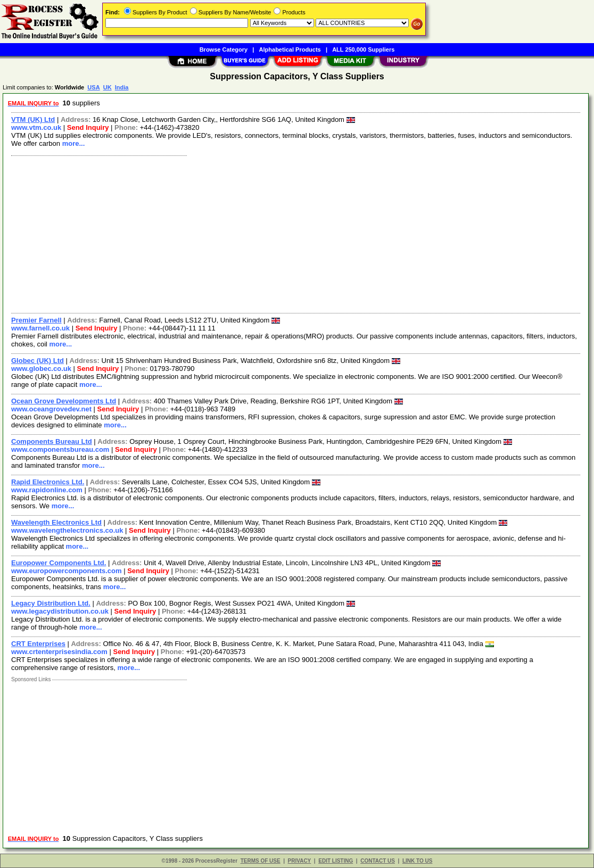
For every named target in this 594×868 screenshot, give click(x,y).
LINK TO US (417, 861)
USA (93, 87)
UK (108, 87)
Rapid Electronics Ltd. (48, 482)
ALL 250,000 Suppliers (363, 49)
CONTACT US (378, 861)
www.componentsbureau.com (60, 449)
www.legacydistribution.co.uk (60, 611)
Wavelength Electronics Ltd (56, 522)
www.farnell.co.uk (40, 328)
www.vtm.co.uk (36, 127)
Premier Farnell (36, 320)
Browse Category (224, 49)
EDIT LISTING (336, 861)
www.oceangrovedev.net (51, 409)
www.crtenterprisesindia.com (59, 652)
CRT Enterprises (38, 644)
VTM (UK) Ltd (33, 119)
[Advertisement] (296, 233)
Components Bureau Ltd (52, 441)
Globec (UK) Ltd (38, 361)
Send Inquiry (88, 127)
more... (74, 143)
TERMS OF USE (261, 861)
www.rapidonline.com (47, 490)
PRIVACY (300, 861)
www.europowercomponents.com (67, 571)
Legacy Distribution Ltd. (51, 603)
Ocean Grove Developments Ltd (64, 401)
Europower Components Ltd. (59, 563)
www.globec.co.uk (41, 369)
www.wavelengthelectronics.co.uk (67, 530)
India (122, 87)
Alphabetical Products (290, 49)
